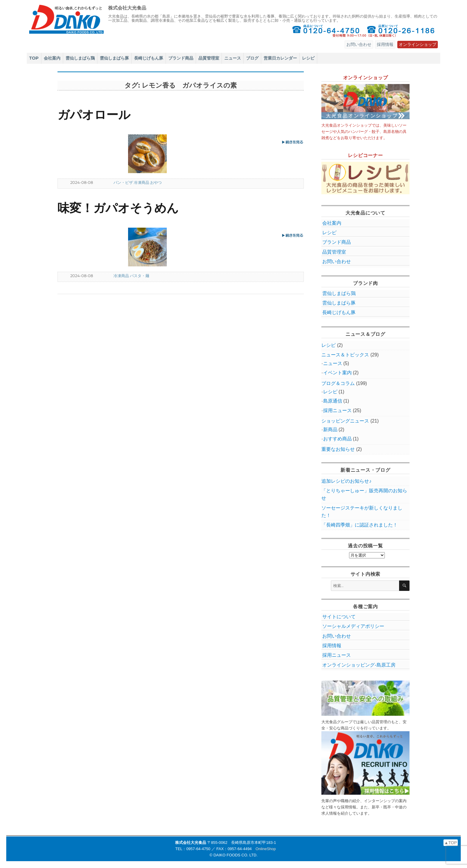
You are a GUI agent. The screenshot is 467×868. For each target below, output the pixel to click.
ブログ (252, 58)
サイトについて (339, 617)
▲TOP (451, 843)
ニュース (233, 58)
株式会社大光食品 (127, 8)
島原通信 (333, 401)
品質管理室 (209, 58)
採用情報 (385, 44)
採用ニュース (337, 410)
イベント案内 (337, 373)
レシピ (308, 58)
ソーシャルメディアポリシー (353, 626)
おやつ (156, 182)
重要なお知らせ (338, 449)
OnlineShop (266, 849)
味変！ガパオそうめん (118, 208)
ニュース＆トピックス (345, 355)
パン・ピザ (123, 182)
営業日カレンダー (280, 58)
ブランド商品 (181, 58)
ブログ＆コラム (338, 383)
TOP (34, 58)
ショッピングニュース (345, 421)
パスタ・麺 (140, 276)
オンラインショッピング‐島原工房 (359, 665)
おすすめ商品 (337, 439)
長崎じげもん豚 (149, 58)
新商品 (330, 430)
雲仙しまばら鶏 (80, 58)
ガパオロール (94, 115)
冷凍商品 (141, 182)
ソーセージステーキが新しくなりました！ (362, 512)
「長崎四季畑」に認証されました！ (359, 525)
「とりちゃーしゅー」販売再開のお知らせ (364, 494)
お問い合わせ (359, 44)
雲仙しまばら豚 (114, 58)
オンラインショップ (418, 44)
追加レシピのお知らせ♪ (346, 481)
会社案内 (52, 58)
